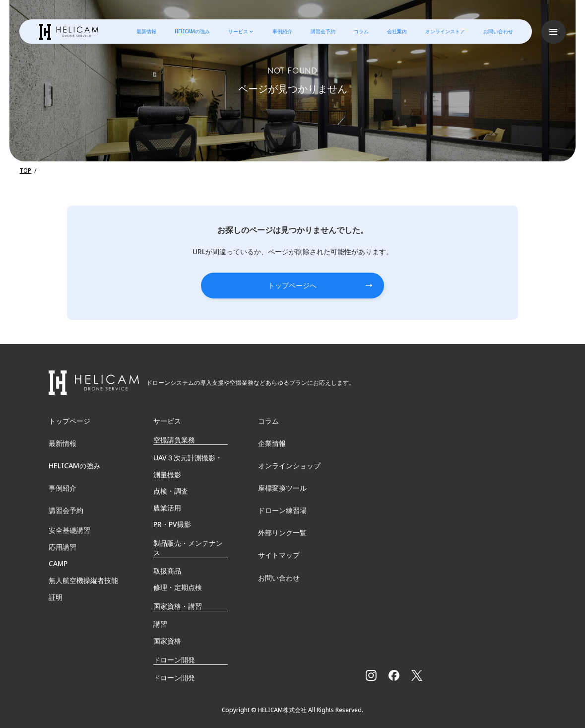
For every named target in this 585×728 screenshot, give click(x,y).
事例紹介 (282, 32)
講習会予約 (323, 32)
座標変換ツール (282, 488)
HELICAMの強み (192, 32)
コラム (361, 32)
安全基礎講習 (69, 530)
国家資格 (167, 640)
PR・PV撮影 (172, 523)
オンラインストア (445, 32)
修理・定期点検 (178, 586)
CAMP (58, 563)
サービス (238, 32)
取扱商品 (167, 569)
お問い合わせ (498, 32)
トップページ (69, 420)
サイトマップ (279, 555)
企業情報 (272, 443)
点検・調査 (171, 490)
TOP (26, 171)
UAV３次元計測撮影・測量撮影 (188, 465)
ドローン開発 (174, 677)
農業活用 (167, 507)
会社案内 (397, 32)
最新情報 (146, 32)
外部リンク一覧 (282, 533)
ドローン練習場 (282, 510)
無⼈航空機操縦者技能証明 (83, 588)
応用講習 (63, 546)
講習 (160, 623)
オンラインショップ (289, 465)
